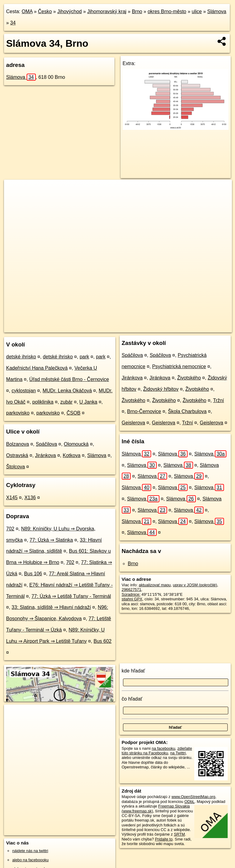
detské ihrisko (21, 357)
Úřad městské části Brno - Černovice (69, 379)
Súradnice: (131, 594)
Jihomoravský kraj (107, 11)
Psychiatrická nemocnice (179, 366)
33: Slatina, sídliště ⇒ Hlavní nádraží (51, 607)
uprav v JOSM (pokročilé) (195, 585)
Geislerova (133, 423)
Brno (137, 11)
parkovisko (18, 413)
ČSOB (73, 413)
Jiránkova (45, 455)
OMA (27, 11)
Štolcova (15, 467)
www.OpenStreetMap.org (193, 797)
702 (10, 529)
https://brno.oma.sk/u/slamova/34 (203, 328)
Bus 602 (103, 641)
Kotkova (72, 455)
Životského (189, 378)
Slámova (217, 11)
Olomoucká (76, 444)
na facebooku (164, 748)
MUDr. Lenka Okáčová (67, 391)
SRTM (179, 834)
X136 (30, 498)
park (84, 357)
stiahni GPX (132, 599)
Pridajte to (164, 839)
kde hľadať (134, 671)
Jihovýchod (69, 11)
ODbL (189, 802)
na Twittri (178, 753)
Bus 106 (33, 574)
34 (13, 23)
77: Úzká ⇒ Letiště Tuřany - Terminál (71, 596)
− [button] (15, 200)
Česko (45, 11)
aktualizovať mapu (155, 585)
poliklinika (43, 402)
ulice (197, 11)
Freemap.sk (156, 328)
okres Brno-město (167, 11)
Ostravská (17, 455)
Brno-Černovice (144, 411)
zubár (66, 402)
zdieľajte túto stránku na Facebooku (157, 751)
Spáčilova (46, 444)
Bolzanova (18, 444)
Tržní (218, 400)
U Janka (88, 402)
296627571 (132, 590)
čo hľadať (132, 699)
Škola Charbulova (187, 411)
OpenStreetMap (125, 328)
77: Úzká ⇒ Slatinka (51, 540)
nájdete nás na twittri (30, 851)
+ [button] (15, 190)
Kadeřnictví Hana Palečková (37, 368)
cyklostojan (24, 391)
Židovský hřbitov (161, 389)
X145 (12, 498)
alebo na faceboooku (30, 860)
